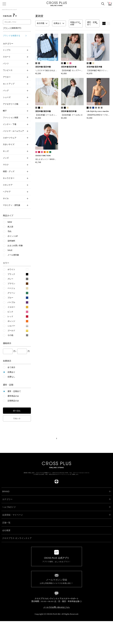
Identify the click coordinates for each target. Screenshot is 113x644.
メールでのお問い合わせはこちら (56, 607)
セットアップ (16, 84)
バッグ (16, 91)
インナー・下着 (16, 124)
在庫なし (11, 377)
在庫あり (11, 372)
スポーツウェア (16, 138)
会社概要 (6, 530)
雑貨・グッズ (16, 171)
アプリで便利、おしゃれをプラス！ (57, 560)
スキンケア (16, 185)
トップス (16, 50)
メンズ (16, 158)
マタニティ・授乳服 (16, 205)
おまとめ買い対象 (15, 246)
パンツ (16, 63)
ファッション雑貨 (16, 118)
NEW (10, 222)
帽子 (16, 111)
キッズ (16, 151)
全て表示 (11, 367)
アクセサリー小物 (16, 104)
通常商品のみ (13, 396)
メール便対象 (13, 255)
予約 (9, 231)
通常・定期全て (14, 391)
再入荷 (10, 227)
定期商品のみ (13, 401)
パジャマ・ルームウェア (16, 131)
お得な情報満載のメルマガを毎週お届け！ (57, 581)
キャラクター (16, 178)
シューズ (16, 97)
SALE (10, 250)
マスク (16, 165)
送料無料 (11, 241)
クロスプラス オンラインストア (9, 10)
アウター (16, 77)
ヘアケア (16, 192)
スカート (16, 57)
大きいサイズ (16, 144)
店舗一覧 (6, 523)
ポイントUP (13, 236)
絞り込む (17, 411)
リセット (17, 418)
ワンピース (16, 70)
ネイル (16, 198)
